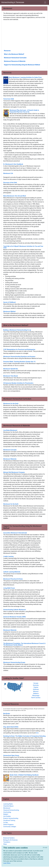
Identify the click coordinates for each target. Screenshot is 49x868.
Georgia (36, 683)
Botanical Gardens (9, 838)
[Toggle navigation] (45, 2)
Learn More (7, 863)
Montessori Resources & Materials (15, 61)
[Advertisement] (25, 35)
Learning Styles (8, 804)
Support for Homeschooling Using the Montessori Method (22, 65)
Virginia (36, 687)
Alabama (36, 693)
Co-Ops (6, 822)
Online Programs (8, 825)
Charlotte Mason (8, 806)
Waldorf (6, 814)
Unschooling (7, 812)
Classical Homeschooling (11, 810)
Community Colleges (10, 827)
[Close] (45, 848)
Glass (5, 844)
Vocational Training (9, 820)
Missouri (36, 691)
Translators (7, 842)
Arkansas (36, 689)
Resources (7, 51)
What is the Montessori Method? (14, 54)
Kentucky (36, 685)
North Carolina (36, 698)
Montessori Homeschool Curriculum (15, 58)
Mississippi (36, 696)
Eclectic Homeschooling (11, 818)
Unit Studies (7, 816)
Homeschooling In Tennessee (13, 2)
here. (37, 733)
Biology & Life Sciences (10, 840)
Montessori (7, 808)
